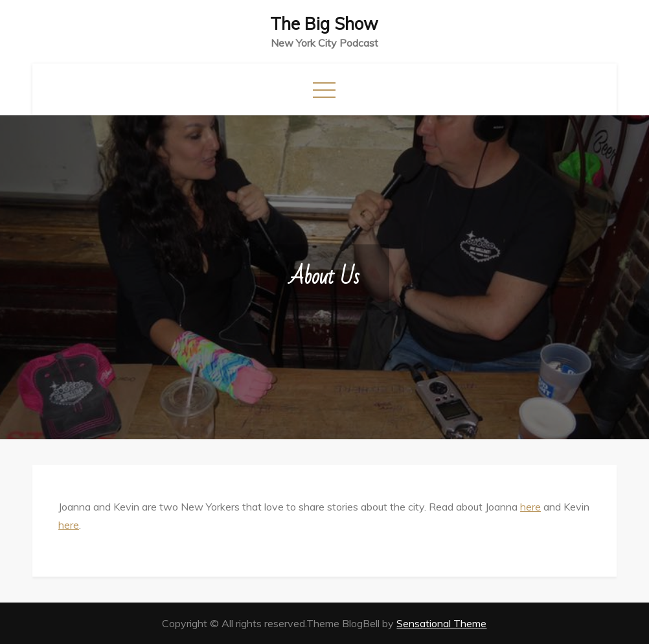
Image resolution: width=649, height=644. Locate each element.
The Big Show (324, 24)
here (530, 507)
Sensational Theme (441, 623)
